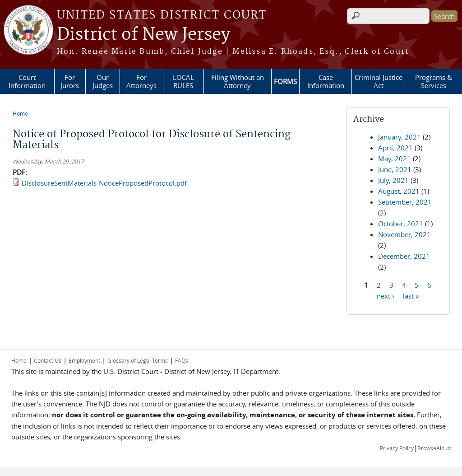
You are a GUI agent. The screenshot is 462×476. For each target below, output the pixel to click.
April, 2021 (395, 148)
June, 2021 (395, 169)
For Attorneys (141, 81)
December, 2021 (404, 256)
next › (386, 295)
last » (411, 295)
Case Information (326, 81)
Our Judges (103, 81)
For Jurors (70, 81)
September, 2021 (405, 202)
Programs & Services (434, 81)
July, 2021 (393, 180)
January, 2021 (400, 137)
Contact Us (48, 360)
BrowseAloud (434, 448)
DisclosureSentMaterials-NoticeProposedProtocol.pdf (104, 183)
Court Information (27, 81)
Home (20, 113)
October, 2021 (401, 224)
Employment (84, 360)
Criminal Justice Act (379, 81)
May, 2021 (395, 159)
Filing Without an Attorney (238, 81)
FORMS (285, 81)
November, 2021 (404, 234)
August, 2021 (399, 191)
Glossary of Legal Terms (138, 360)
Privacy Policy (397, 448)
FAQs (182, 360)
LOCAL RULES (183, 81)
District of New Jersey (143, 35)
